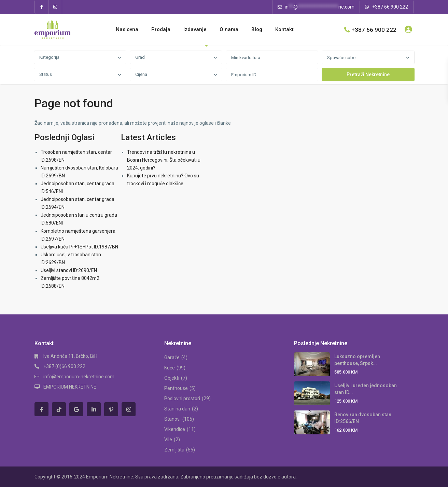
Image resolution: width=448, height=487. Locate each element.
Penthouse (176, 388)
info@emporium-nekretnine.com (79, 377)
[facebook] (42, 7)
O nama (229, 29)
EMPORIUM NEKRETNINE (70, 387)
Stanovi (172, 419)
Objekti (172, 378)
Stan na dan (177, 409)
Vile (168, 439)
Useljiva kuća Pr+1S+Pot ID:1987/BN (79, 247)
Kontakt (284, 29)
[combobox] (80, 57)
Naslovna (127, 29)
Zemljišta (174, 450)
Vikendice (175, 429)
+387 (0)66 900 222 (64, 366)
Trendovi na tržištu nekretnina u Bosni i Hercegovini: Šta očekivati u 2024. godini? (164, 160)
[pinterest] (111, 409)
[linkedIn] (94, 409)
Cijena (141, 74)
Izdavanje (195, 29)
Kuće (170, 368)
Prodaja (161, 29)
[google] (76, 409)
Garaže (172, 357)
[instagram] (55, 7)
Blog (257, 29)
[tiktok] (59, 409)
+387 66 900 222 (390, 7)
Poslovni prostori (182, 398)
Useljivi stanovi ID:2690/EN (69, 270)
